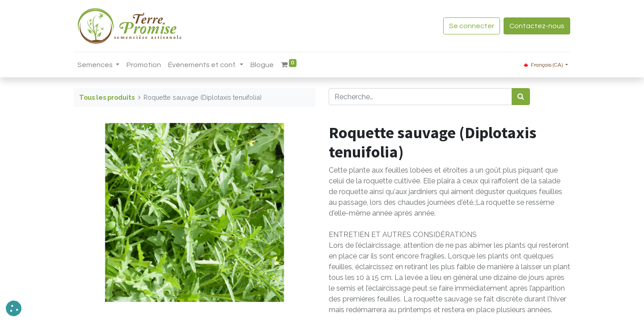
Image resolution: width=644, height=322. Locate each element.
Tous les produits (107, 97)
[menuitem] (144, 65)
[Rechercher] (521, 97)
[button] (14, 308)
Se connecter (472, 26)
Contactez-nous (537, 26)
